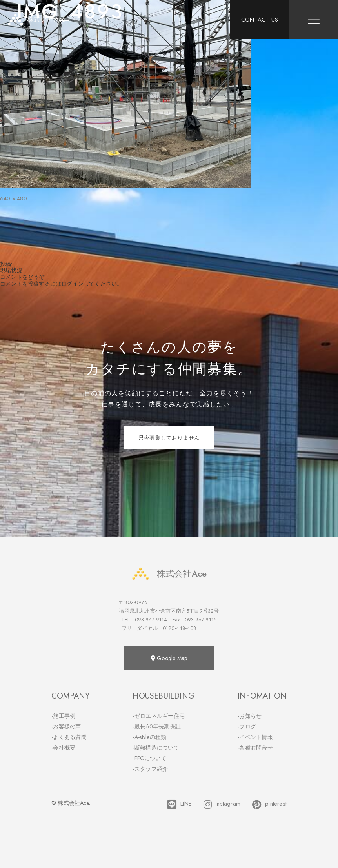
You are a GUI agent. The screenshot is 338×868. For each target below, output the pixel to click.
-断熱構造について (156, 748)
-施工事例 (64, 716)
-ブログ (247, 726)
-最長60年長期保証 (157, 726)
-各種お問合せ (255, 748)
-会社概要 (64, 748)
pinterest (269, 804)
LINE (179, 804)
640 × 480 (14, 198)
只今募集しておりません (169, 438)
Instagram (222, 804)
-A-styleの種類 (149, 737)
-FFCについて (149, 758)
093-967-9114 (151, 620)
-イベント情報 (255, 737)
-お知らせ (250, 716)
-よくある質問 (69, 737)
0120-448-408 (180, 628)
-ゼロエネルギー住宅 (159, 716)
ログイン (72, 284)
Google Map (169, 658)
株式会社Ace (169, 574)
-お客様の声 (66, 726)
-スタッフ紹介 (150, 769)
